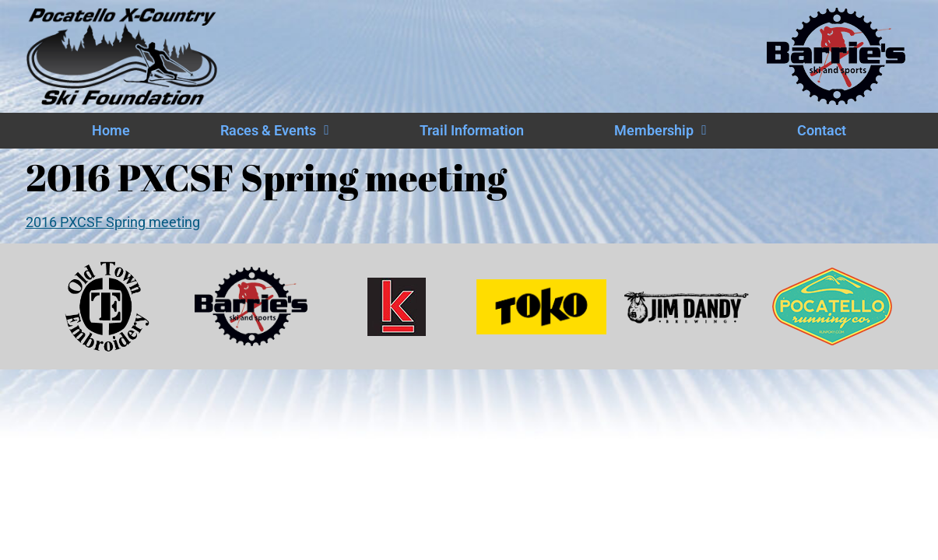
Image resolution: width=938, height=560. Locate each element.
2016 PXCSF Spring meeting (113, 222)
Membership (660, 131)
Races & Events (274, 131)
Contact (822, 131)
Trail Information (472, 131)
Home (111, 131)
